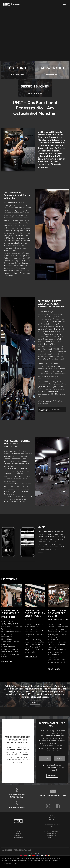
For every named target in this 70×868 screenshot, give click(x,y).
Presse (18, 843)
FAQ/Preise (18, 845)
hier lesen (52, 782)
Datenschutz (18, 847)
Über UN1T (52, 829)
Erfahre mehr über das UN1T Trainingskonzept (50, 415)
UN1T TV (52, 834)
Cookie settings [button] (7, 864)
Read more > (7, 673)
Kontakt (18, 854)
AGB (52, 838)
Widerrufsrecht (18, 850)
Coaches (52, 832)
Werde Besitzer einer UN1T (52, 836)
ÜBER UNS (35, 714)
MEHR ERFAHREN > (18, 76)
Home (52, 827)
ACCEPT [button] (17, 864)
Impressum (18, 852)
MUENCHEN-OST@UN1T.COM (53, 808)
